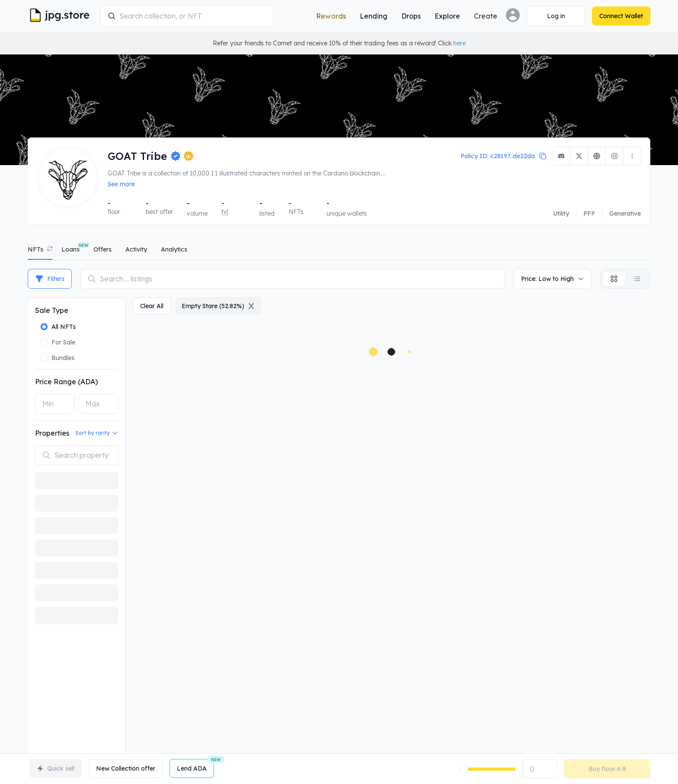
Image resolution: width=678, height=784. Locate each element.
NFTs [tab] (35, 249)
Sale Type (52, 310)
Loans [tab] (70, 249)
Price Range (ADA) (66, 382)
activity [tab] (136, 249)
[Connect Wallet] (556, 16)
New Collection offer (126, 768)
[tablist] (339, 251)
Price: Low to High (553, 279)
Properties (52, 433)
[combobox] (193, 16)
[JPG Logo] (62, 16)
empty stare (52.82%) (218, 306)
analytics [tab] (174, 249)
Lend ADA (195, 766)
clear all (152, 306)
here (459, 43)
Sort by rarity (97, 433)
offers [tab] (102, 249)
